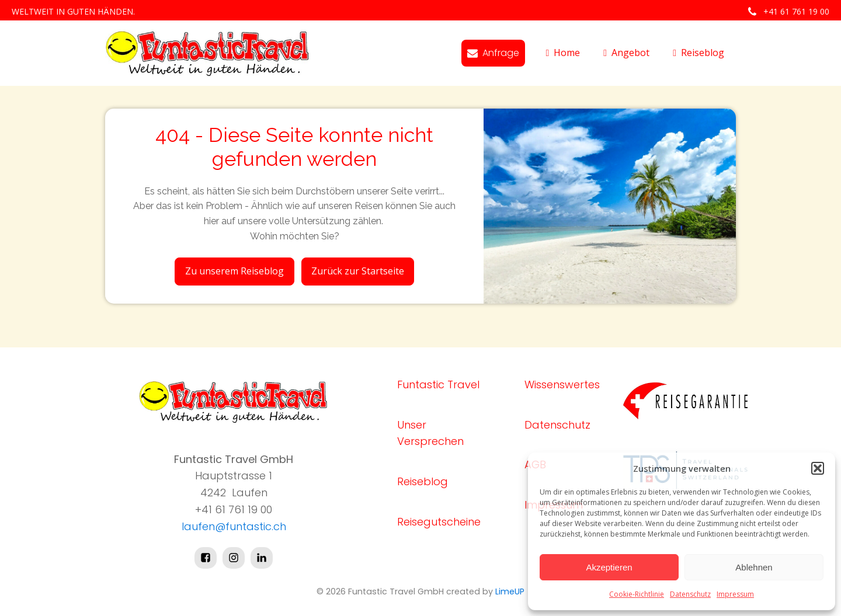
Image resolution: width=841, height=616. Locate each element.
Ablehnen (754, 567)
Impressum (735, 594)
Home (563, 53)
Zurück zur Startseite (358, 271)
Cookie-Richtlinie (637, 594)
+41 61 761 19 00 (796, 11)
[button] (818, 468)
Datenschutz (690, 594)
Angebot (626, 53)
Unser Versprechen (430, 433)
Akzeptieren (609, 567)
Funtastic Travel (438, 384)
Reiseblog (698, 53)
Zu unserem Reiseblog (234, 271)
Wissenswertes (562, 384)
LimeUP (510, 591)
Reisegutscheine (439, 522)
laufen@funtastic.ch (234, 526)
